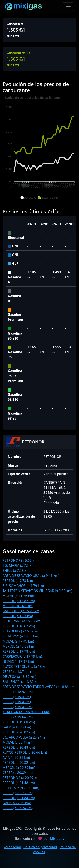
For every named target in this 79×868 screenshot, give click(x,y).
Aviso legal (12, 847)
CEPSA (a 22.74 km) (18, 808)
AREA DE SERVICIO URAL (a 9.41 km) (31, 576)
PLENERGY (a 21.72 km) (21, 788)
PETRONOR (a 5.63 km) (21, 560)
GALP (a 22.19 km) (17, 803)
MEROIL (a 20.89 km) (19, 768)
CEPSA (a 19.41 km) (18, 707)
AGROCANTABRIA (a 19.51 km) (26, 712)
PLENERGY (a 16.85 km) (21, 636)
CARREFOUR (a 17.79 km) (22, 656)
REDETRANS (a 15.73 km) (22, 621)
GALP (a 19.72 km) (17, 727)
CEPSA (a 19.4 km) (17, 697)
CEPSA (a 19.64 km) (18, 717)
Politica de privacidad (40, 847)
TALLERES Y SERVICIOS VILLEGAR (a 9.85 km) (37, 591)
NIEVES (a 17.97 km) (18, 661)
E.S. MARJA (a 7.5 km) (19, 565)
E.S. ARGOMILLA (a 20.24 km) (25, 737)
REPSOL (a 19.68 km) (19, 722)
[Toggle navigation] (68, 7)
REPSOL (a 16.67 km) (19, 626)
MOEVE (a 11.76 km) (18, 596)
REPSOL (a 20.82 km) (19, 763)
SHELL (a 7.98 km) (17, 571)
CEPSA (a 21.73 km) (18, 793)
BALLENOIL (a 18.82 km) (21, 682)
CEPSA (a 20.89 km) (18, 773)
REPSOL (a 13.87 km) (19, 601)
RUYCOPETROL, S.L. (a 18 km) (25, 667)
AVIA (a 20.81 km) (16, 757)
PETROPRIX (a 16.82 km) (21, 631)
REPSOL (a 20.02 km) (19, 732)
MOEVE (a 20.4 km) (17, 742)
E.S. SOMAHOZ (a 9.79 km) (23, 586)
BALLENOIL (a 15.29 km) (21, 611)
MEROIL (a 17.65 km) (19, 646)
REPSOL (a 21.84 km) (19, 798)
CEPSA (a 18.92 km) (18, 692)
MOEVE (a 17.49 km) (18, 641)
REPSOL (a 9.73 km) (18, 581)
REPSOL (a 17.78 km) (19, 651)
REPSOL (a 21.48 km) (19, 783)
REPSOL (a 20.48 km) (19, 747)
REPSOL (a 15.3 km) (18, 616)
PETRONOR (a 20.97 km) (21, 778)
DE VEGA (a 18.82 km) (19, 677)
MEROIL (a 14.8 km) (18, 606)
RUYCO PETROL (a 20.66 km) (25, 752)
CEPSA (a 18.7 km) (17, 672)
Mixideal (57, 839)
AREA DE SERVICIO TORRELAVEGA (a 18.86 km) (39, 687)
